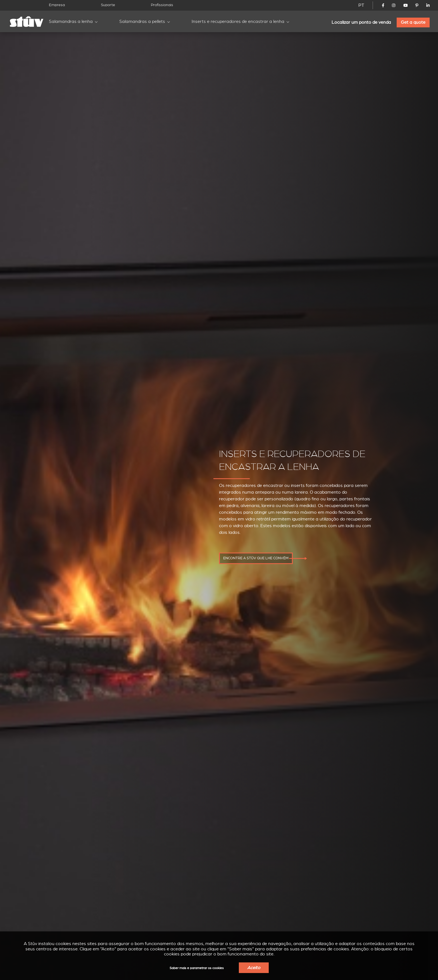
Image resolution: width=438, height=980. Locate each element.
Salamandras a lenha (71, 22)
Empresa (57, 5)
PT (361, 5)
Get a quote (413, 22)
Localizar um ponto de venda (361, 22)
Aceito (254, 968)
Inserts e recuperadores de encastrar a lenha (238, 22)
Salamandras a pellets (142, 22)
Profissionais (162, 5)
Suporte (108, 5)
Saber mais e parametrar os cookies (197, 968)
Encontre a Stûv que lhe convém (256, 558)
